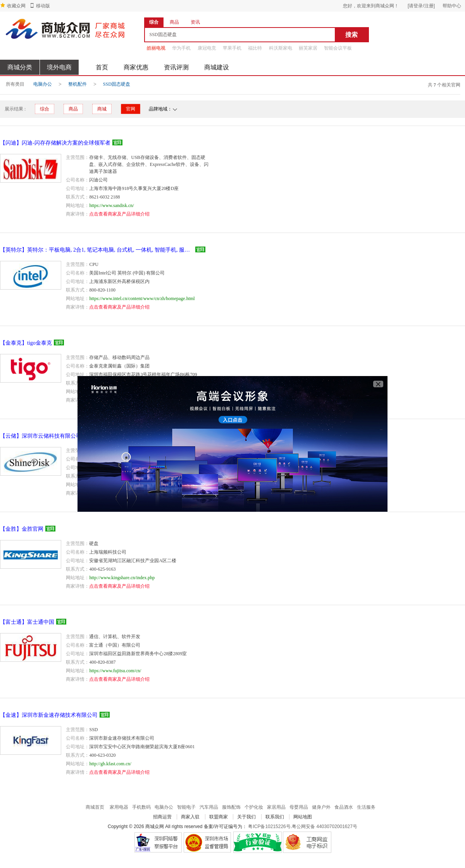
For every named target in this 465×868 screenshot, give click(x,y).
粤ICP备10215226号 (269, 827)
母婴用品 (299, 807)
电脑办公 (43, 84)
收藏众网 (16, 6)
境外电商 (59, 67)
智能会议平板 (338, 48)
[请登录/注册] (421, 6)
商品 (73, 109)
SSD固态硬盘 (117, 84)
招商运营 (162, 817)
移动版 (43, 6)
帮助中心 (452, 6)
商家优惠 (136, 67)
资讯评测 (176, 67)
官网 (131, 109)
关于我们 (246, 817)
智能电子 (186, 807)
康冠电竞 (207, 48)
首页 (102, 67)
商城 (102, 109)
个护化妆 (254, 807)
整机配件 (77, 84)
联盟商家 (219, 817)
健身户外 (321, 807)
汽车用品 (209, 807)
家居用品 (276, 807)
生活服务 (366, 807)
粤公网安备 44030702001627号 (325, 827)
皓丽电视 (156, 48)
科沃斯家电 (281, 48)
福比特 (255, 48)
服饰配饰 (231, 807)
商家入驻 (190, 817)
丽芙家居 (308, 48)
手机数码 (141, 807)
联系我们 (275, 817)
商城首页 (95, 807)
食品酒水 (344, 807)
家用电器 (119, 807)
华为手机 (181, 48)
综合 (45, 109)
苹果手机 (232, 48)
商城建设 (217, 67)
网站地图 (303, 817)
